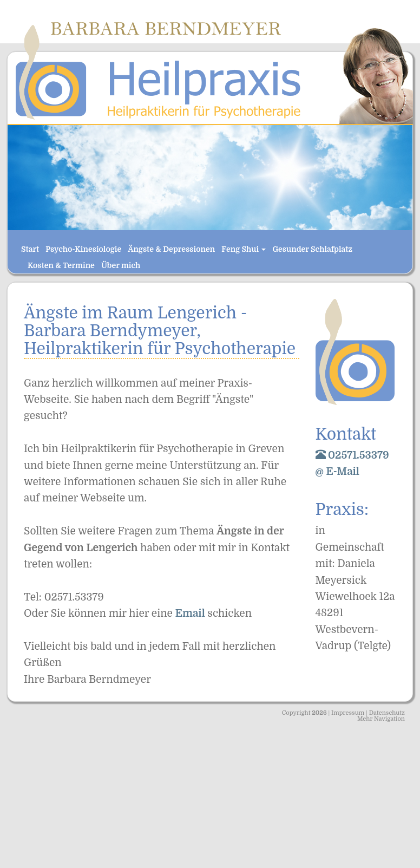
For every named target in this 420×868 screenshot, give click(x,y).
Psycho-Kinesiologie (83, 249)
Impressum (348, 713)
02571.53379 (352, 455)
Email (192, 614)
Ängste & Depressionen (171, 249)
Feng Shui (244, 249)
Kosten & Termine (61, 265)
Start (30, 249)
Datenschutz (387, 713)
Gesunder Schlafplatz (312, 249)
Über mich (121, 265)
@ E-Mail (338, 472)
